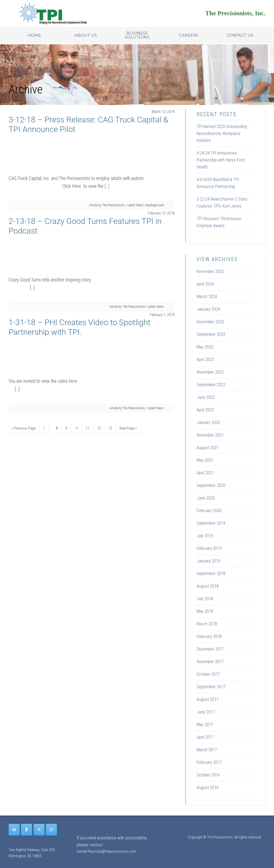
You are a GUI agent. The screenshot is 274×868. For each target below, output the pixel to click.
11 (88, 428)
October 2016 (208, 775)
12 (99, 428)
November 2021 (210, 435)
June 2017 (206, 712)
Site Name (75, 13)
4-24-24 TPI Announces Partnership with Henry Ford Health (221, 160)
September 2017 (211, 687)
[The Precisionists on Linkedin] (14, 830)
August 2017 (208, 699)
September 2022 (211, 385)
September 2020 (211, 485)
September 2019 (211, 523)
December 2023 (210, 322)
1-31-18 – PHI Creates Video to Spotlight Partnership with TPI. (79, 327)
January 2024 (208, 309)
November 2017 (210, 662)
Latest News (135, 205)
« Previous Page (24, 428)
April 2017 (205, 737)
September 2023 (211, 334)
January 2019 (208, 561)
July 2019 (205, 536)
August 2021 (208, 448)
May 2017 (205, 725)
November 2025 (210, 271)
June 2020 (206, 498)
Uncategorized (154, 205)
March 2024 (207, 297)
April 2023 (205, 360)
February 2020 (209, 511)
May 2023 (205, 347)
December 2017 (210, 649)
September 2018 (211, 574)
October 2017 (208, 674)
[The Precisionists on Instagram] (51, 830)
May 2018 (205, 611)
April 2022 (205, 410)
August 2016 (208, 788)
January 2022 (208, 422)
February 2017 (209, 762)
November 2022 (210, 372)
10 (77, 428)
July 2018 (205, 599)
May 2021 (205, 460)
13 (110, 428)
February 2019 (209, 548)
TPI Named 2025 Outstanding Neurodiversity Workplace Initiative (222, 134)
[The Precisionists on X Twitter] (39, 830)
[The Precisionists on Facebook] (26, 830)
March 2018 (207, 624)
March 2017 (207, 750)
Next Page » (128, 428)
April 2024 (205, 284)
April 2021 (205, 473)
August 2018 (208, 586)
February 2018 (209, 636)
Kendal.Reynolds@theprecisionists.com (106, 851)
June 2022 (206, 397)
